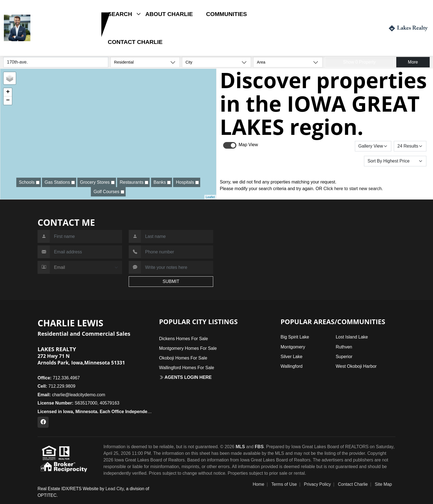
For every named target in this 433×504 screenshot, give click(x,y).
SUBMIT (171, 281)
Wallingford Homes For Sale (187, 368)
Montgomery (293, 347)
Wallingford (291, 366)
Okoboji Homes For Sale (183, 358)
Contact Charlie (135, 42)
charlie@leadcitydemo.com (71, 395)
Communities (226, 14)
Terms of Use (284, 484)
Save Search (336, 146)
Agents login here (185, 377)
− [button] (8, 101)
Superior (344, 357)
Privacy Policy (318, 484)
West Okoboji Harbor (356, 366)
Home (258, 484)
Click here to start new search (353, 189)
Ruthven (344, 347)
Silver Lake (291, 357)
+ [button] (8, 92)
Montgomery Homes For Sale (188, 348)
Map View (248, 145)
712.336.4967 (59, 378)
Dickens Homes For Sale (184, 339)
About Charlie (169, 14)
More (413, 62)
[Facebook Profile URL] (43, 422)
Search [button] (120, 14)
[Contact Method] (86, 267)
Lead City (115, 489)
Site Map (383, 484)
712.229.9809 (50, 37)
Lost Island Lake (352, 337)
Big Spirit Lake (295, 337)
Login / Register (359, 28)
